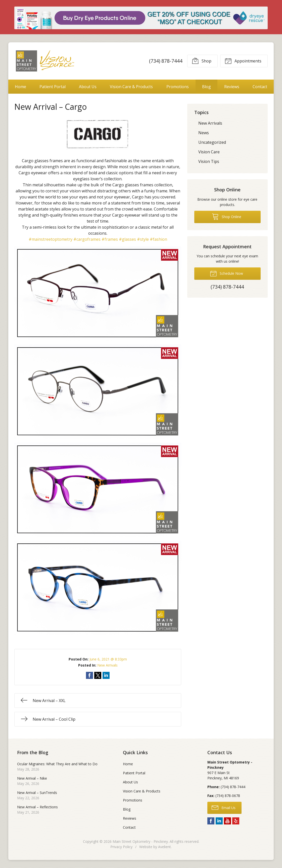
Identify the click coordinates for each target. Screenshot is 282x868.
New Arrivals (107, 665)
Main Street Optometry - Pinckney (140, 841)
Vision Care (209, 152)
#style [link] (143, 239)
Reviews (232, 87)
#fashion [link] (158, 239)
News (204, 133)
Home (20, 87)
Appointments (243, 61)
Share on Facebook (89, 675)
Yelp (236, 821)
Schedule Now (226, 273)
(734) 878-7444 (166, 61)
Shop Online (227, 216)
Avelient (164, 847)
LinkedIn (219, 821)
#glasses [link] (127, 239)
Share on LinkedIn (106, 675)
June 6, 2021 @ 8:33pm (108, 659)
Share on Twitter (98, 675)
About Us (88, 87)
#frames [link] (110, 239)
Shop (202, 61)
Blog (206, 87)
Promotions (178, 87)
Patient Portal (53, 87)
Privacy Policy (121, 847)
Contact (260, 87)
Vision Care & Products (131, 87)
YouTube (227, 821)
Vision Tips (209, 161)
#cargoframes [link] (87, 239)
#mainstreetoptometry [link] (51, 239)
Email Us (224, 807)
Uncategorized (212, 142)
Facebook (211, 821)
